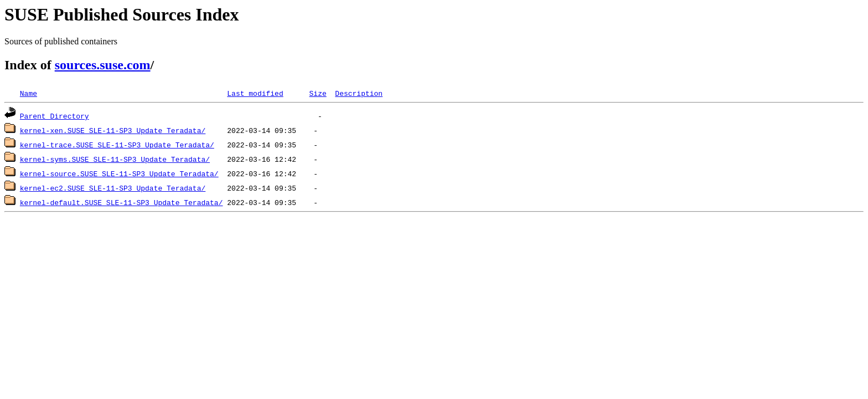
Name (29, 93)
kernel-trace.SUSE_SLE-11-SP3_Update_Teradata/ (117, 145)
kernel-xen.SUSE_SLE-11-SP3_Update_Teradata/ (113, 130)
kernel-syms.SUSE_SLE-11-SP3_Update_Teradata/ (115, 159)
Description (359, 93)
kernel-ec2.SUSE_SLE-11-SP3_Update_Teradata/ (113, 188)
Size (317, 93)
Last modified (255, 93)
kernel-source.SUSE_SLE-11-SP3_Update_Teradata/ (119, 173)
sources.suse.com (103, 65)
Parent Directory (55, 116)
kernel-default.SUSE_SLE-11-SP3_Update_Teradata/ (122, 202)
